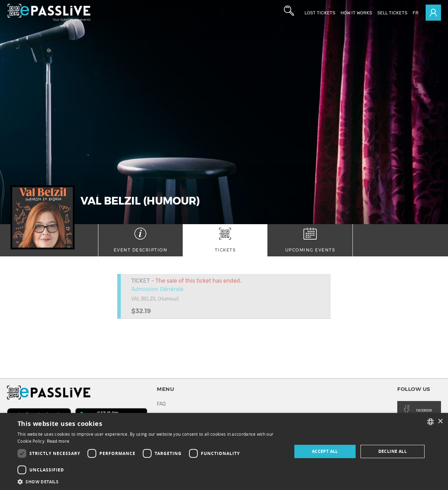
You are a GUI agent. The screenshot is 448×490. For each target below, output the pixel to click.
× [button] (440, 422)
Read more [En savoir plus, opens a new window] (58, 441)
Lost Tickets (320, 13)
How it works (356, 13)
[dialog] (224, 451)
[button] (151, 481)
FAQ (161, 404)
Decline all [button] (393, 451)
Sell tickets (392, 13)
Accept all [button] (325, 451)
